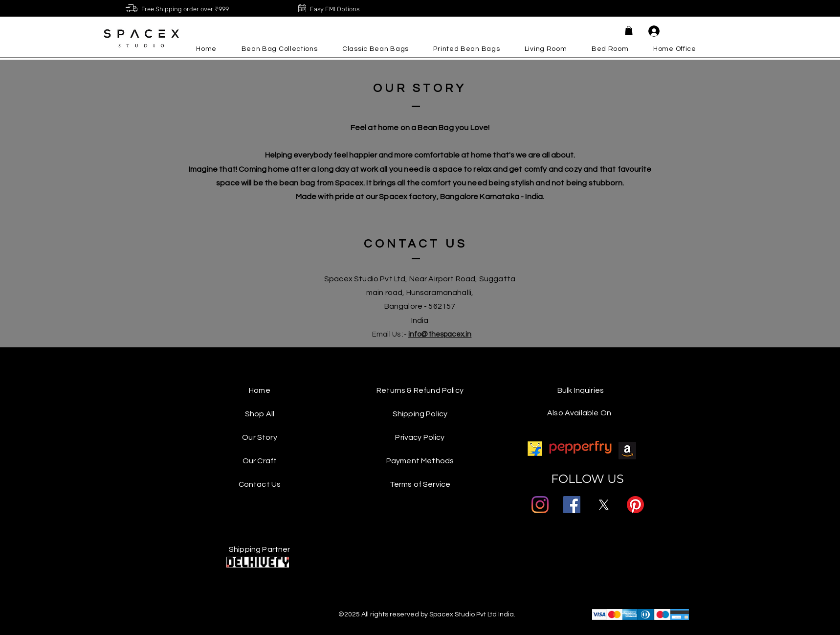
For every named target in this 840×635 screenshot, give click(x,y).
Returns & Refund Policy (420, 390)
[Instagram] (540, 505)
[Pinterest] (635, 505)
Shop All (260, 414)
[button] (629, 31)
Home (260, 390)
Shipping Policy (420, 414)
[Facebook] (572, 505)
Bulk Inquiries (581, 390)
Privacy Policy (420, 437)
